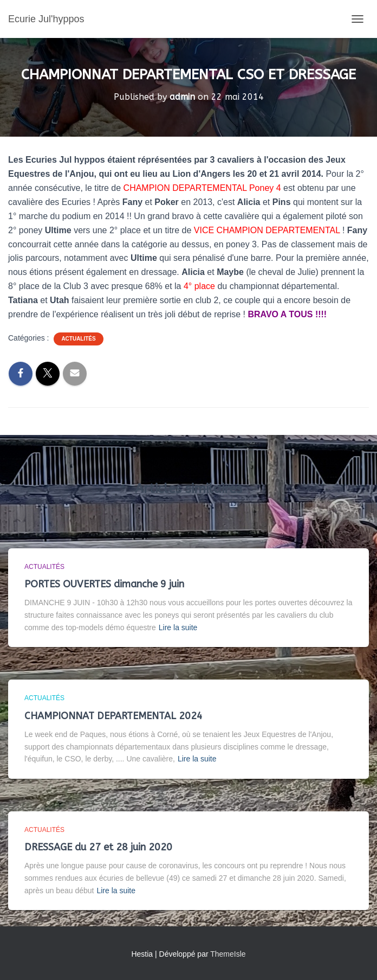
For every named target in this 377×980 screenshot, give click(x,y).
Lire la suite (178, 627)
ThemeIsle (228, 954)
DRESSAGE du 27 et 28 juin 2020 (98, 847)
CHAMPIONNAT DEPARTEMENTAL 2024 (113, 716)
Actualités (78, 339)
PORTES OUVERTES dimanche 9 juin (104, 584)
